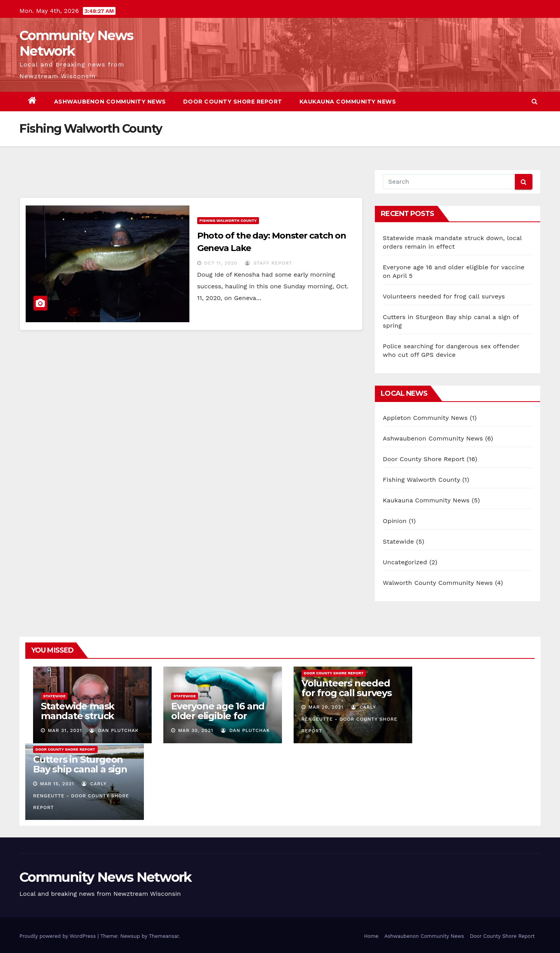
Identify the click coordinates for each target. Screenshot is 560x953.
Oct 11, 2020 (221, 263)
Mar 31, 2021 (65, 730)
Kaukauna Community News (348, 102)
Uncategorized (405, 562)
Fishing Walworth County (228, 220)
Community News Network (76, 43)
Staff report (269, 263)
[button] (535, 101)
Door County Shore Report (233, 102)
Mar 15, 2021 (57, 784)
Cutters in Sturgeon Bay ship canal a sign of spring (80, 769)
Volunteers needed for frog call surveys (444, 296)
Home (371, 936)
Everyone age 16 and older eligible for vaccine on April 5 (218, 716)
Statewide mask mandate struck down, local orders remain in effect (83, 721)
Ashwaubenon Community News (110, 102)
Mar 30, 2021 (196, 730)
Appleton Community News (425, 418)
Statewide (398, 541)
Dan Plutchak (114, 730)
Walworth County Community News (438, 583)
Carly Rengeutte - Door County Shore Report (349, 719)
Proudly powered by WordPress (59, 936)
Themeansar (164, 936)
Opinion (395, 521)
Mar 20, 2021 (326, 707)
